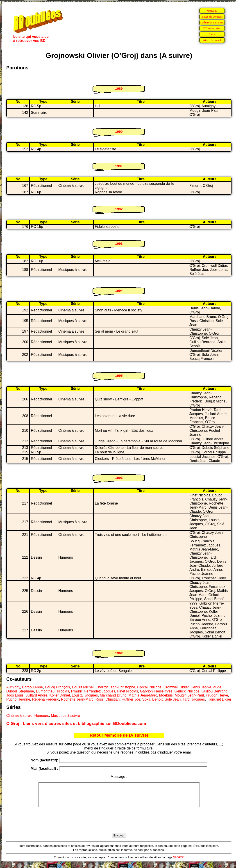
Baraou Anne (33, 687)
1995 (119, 376)
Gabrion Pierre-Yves (156, 691)
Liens (212, 34)
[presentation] (119, 825)
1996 (119, 478)
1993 (119, 243)
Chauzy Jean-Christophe (115, 687)
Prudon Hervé (217, 695)
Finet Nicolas (127, 691)
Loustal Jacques (85, 695)
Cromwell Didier (176, 687)
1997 (119, 653)
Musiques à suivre (65, 716)
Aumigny (13, 687)
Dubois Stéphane (20, 691)
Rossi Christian (108, 699)
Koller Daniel (60, 695)
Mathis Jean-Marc (143, 695)
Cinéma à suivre (19, 716)
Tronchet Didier (219, 699)
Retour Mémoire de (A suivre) (119, 735)
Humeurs (42, 716)
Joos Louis (15, 695)
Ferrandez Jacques (100, 691)
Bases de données (212, 17)
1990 (119, 131)
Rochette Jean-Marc (77, 699)
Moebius (166, 695)
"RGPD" (179, 862)
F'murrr (77, 691)
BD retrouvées (212, 28)
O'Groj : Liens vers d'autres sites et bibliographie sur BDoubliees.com (76, 723)
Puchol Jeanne (18, 699)
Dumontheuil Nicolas (53, 691)
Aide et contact (212, 40)
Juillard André (36, 695)
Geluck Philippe (187, 691)
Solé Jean (173, 699)
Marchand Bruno (113, 695)
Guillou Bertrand (215, 691)
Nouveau (212, 11)
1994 (119, 291)
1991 (119, 166)
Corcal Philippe (149, 687)
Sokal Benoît (153, 699)
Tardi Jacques (194, 699)
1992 (119, 209)
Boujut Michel (83, 687)
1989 (119, 88)
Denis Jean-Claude (206, 687)
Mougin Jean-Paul (189, 695)
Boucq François (57, 687)
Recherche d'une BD (212, 22)
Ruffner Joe (131, 699)
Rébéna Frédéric (46, 699)
